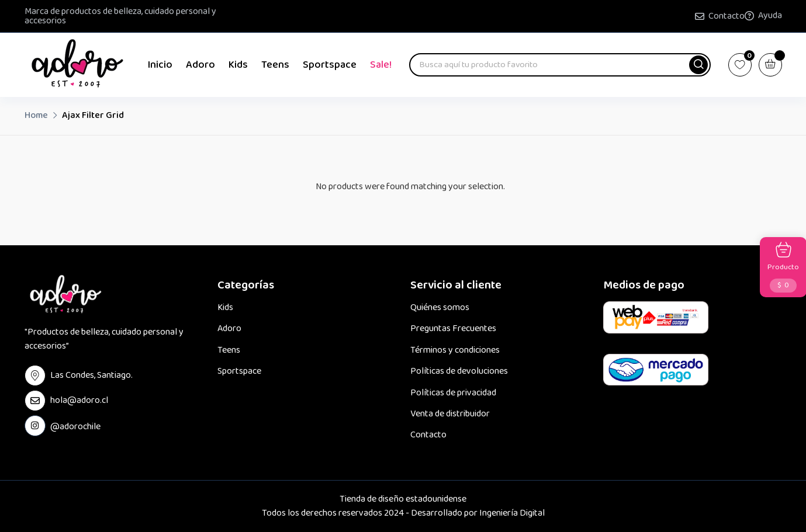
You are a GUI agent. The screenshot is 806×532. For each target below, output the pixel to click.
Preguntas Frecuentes (453, 329)
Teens (275, 65)
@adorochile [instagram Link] (75, 426)
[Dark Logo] (77, 65)
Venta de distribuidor (450, 414)
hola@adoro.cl (79, 400)
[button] (698, 65)
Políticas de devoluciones (459, 371)
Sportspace (330, 65)
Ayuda (770, 16)
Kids (238, 65)
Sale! (381, 65)
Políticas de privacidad (453, 393)
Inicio (160, 65)
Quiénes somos (440, 308)
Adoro (200, 65)
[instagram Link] (35, 426)
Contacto (727, 16)
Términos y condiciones (455, 350)
